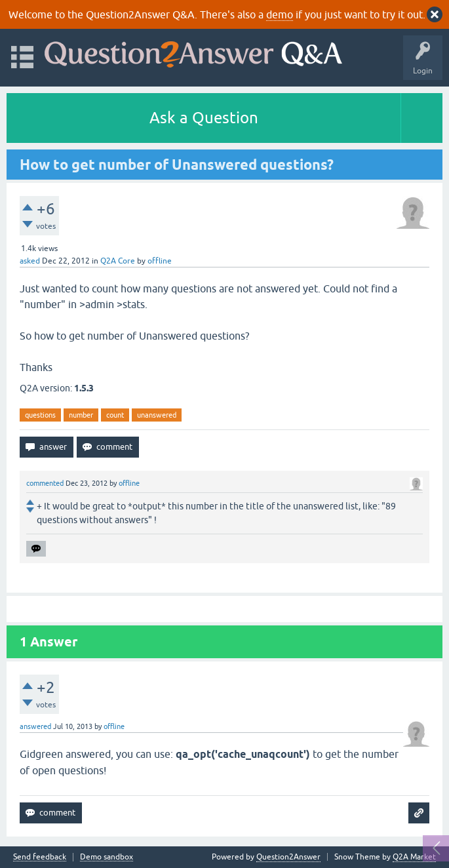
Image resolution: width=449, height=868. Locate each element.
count (115, 415)
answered (35, 726)
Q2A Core (118, 261)
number (81, 415)
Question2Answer (288, 857)
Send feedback (40, 857)
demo (280, 14)
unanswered (157, 415)
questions (40, 415)
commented (45, 483)
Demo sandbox (107, 857)
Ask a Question (204, 118)
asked (30, 261)
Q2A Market (414, 857)
